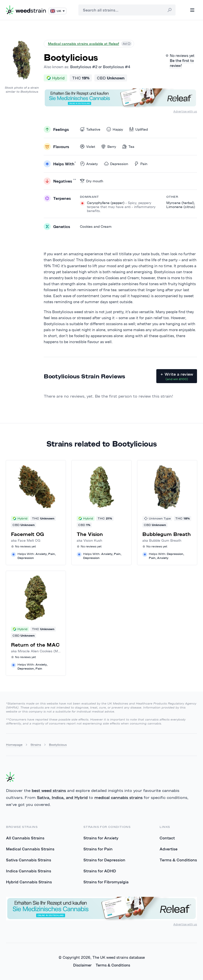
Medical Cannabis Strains (30, 849)
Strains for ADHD (100, 871)
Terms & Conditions (178, 860)
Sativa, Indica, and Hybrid (62, 797)
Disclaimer (82, 965)
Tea (128, 146)
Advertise (169, 849)
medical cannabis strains (118, 797)
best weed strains (49, 790)
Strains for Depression (104, 860)
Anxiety (89, 164)
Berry (109, 146)
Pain (141, 164)
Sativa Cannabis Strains (29, 860)
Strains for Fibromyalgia (106, 882)
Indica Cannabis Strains (29, 871)
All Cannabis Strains (25, 838)
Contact (167, 838)
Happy (115, 129)
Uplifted (138, 129)
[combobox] (127, 10)
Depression (116, 164)
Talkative (90, 129)
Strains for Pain (98, 849)
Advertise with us (185, 111)
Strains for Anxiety (101, 838)
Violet (88, 146)
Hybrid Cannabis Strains (29, 882)
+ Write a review (177, 376)
